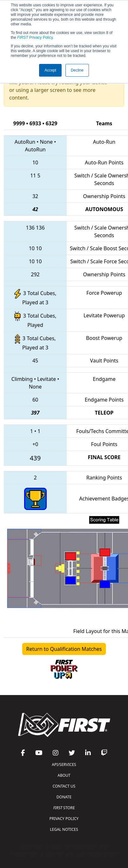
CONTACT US (64, 786)
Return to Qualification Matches (64, 649)
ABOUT (64, 775)
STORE (64, 808)
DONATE (64, 797)
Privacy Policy (35, 38)
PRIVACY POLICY (64, 819)
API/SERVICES (64, 765)
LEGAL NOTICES (64, 829)
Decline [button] (77, 70)
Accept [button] (50, 70)
